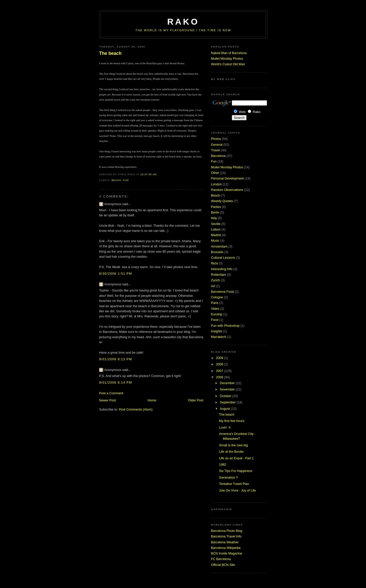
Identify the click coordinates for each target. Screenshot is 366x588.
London (216, 184)
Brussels (217, 252)
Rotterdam (218, 275)
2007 (220, 371)
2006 (220, 377)
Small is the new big (233, 445)
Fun (126, 180)
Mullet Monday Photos (227, 59)
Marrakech (219, 337)
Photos (216, 139)
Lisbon (216, 229)
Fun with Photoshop (225, 326)
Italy (214, 218)
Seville (216, 224)
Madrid (216, 235)
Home (152, 400)
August (225, 409)
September (228, 402)
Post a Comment (111, 393)
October (226, 396)
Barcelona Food (222, 292)
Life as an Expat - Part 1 (237, 458)
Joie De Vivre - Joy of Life (238, 490)
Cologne (217, 297)
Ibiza (214, 263)
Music (215, 241)
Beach (116, 180)
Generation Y (229, 477)
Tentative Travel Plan (234, 484)
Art (213, 286)
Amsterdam (219, 246)
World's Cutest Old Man (228, 64)
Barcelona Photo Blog (227, 531)
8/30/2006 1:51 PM (116, 274)
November (228, 389)
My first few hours (232, 421)
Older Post (196, 400)
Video (215, 309)
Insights (217, 331)
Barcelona (218, 156)
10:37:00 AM (148, 174)
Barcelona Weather (225, 542)
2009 (220, 358)
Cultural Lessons (223, 258)
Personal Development (227, 178)
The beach (110, 53)
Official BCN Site (223, 565)
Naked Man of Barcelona (229, 53)
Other (215, 173)
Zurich (215, 280)
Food (215, 320)
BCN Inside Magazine (227, 553)
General (217, 145)
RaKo (183, 22)
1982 (223, 464)
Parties (216, 207)
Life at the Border (232, 452)
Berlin (215, 212)
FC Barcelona (221, 559)
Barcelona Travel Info (226, 536)
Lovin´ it (225, 427)
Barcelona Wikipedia (226, 548)
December (228, 383)
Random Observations (227, 190)
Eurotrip (217, 314)
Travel (215, 150)
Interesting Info (222, 269)
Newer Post (108, 400)
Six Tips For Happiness (236, 471)
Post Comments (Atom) (136, 409)
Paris (215, 303)
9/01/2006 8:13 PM (116, 359)
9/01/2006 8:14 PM (116, 382)
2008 (220, 364)
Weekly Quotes (222, 201)
